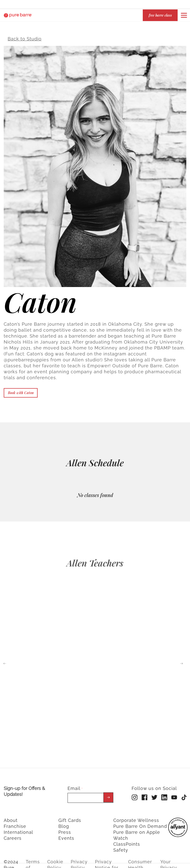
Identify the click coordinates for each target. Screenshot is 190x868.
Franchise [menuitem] (15, 823)
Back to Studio (25, 36)
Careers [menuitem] (13, 835)
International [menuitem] (18, 829)
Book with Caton (21, 390)
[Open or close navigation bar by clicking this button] (184, 15)
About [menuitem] (11, 817)
